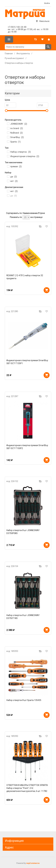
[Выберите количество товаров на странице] (26, 217)
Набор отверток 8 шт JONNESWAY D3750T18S (23, 617)
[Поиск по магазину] (25, 47)
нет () (14, 181)
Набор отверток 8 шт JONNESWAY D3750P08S (23, 532)
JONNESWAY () (19, 124)
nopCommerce (33, 863)
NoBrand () (17, 133)
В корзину (47, 290)
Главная (9, 54)
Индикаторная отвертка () (25, 156)
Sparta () (15, 142)
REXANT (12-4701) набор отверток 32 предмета (25, 277)
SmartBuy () (17, 137)
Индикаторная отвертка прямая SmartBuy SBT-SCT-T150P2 (27, 447)
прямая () (16, 166)
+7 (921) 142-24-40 (17, 27)
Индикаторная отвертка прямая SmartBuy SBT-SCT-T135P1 (27, 362)
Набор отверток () (21, 152)
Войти (47, 3)
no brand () (17, 128)
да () (14, 177)
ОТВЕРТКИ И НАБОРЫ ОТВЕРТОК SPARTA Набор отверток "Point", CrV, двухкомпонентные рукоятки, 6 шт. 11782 (27, 788)
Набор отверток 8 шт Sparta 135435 (24, 700)
